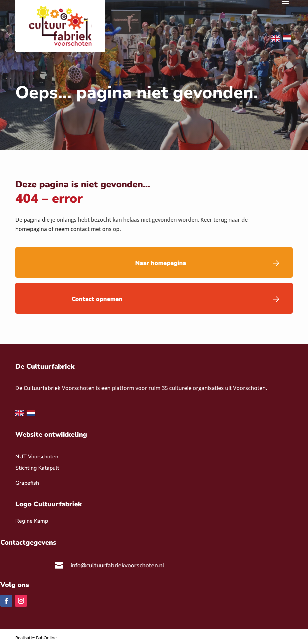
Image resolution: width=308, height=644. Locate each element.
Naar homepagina (161, 263)
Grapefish (27, 483)
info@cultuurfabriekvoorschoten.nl (118, 565)
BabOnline (46, 638)
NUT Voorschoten (37, 457)
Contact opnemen (97, 299)
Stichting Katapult (37, 468)
